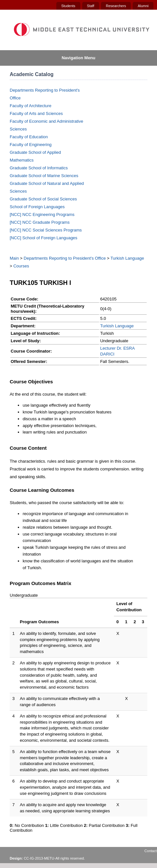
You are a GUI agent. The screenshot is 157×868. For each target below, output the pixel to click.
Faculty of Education (29, 137)
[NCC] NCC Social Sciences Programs (46, 230)
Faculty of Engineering (31, 145)
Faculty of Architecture (31, 106)
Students (68, 6)
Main (14, 258)
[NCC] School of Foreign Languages (44, 238)
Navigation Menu (78, 58)
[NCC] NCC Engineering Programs (42, 214)
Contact (151, 851)
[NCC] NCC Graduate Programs (40, 222)
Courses (21, 266)
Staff (91, 6)
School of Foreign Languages (37, 207)
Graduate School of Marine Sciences (44, 176)
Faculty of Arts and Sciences (36, 113)
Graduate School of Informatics (39, 168)
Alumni (143, 6)
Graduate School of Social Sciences (43, 199)
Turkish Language (127, 258)
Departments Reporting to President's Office (65, 258)
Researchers (116, 6)
